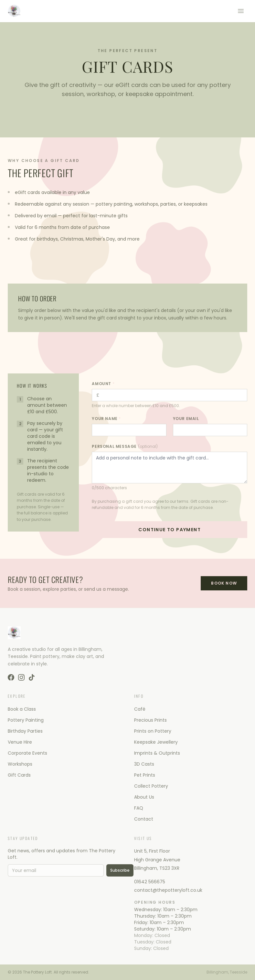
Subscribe (120, 870)
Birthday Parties (25, 731)
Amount (103, 384)
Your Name (106, 419)
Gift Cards (19, 775)
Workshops (20, 764)
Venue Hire (20, 742)
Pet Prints (145, 775)
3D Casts (144, 764)
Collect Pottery (151, 786)
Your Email (188, 419)
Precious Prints (150, 720)
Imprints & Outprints (157, 753)
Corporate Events (27, 753)
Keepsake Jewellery (156, 742)
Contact (144, 819)
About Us (144, 797)
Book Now (224, 583)
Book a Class (22, 709)
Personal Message (125, 447)
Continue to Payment (170, 530)
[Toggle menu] (241, 11)
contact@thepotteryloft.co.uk (168, 890)
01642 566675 (150, 882)
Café (140, 709)
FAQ (139, 808)
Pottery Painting (26, 720)
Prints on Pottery (153, 731)
